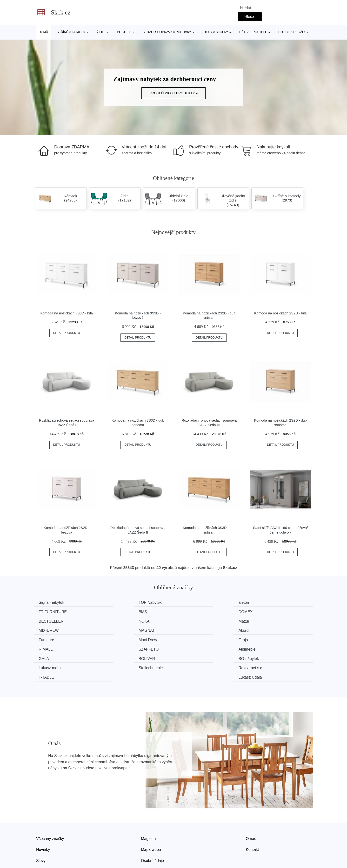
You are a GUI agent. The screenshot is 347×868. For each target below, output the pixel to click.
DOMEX (119, 612)
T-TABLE (47, 657)
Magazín (148, 818)
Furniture (47, 630)
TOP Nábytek (123, 602)
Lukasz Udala (267, 657)
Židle (101, 32)
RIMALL (262, 630)
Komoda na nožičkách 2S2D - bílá (280, 313)
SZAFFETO (50, 639)
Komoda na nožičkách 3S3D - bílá (67, 313)
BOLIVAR (263, 639)
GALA (188, 639)
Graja (188, 630)
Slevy (41, 840)
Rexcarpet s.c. (267, 648)
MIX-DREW (122, 621)
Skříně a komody (71, 32)
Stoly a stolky (215, 32)
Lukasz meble (123, 648)
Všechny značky (50, 818)
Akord (260, 621)
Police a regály (292, 32)
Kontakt (252, 829)
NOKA (260, 612)
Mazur (45, 621)
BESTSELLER (196, 612)
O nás (251, 818)
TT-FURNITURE (269, 602)
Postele (124, 32)
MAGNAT (191, 621)
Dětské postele (253, 32)
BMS (44, 612)
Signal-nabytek (53, 602)
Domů (43, 32)
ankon (188, 602)
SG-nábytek (50, 648)
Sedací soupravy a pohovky (167, 32)
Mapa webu (151, 829)
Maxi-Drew (121, 630)
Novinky (43, 829)
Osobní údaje (152, 840)
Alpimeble (120, 639)
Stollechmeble (195, 648)
